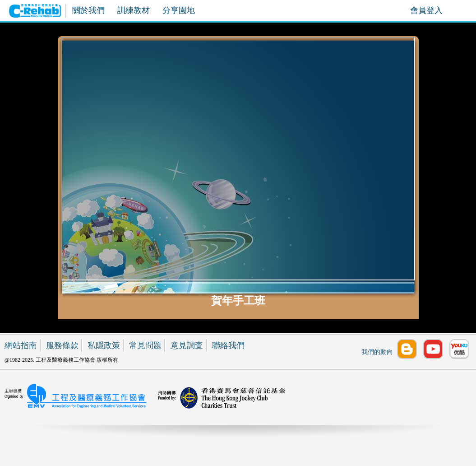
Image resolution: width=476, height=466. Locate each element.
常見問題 (145, 345)
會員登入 (426, 10)
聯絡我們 (228, 345)
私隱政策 (104, 345)
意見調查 (187, 345)
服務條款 (62, 345)
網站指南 (21, 345)
